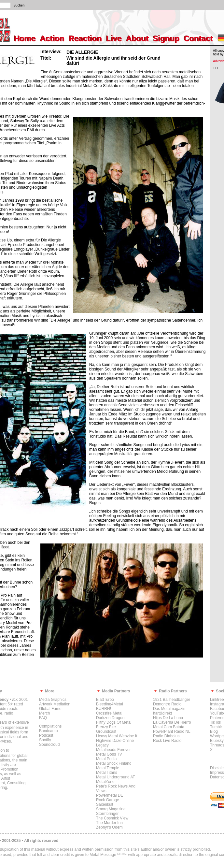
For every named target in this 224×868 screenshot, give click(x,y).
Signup (167, 39)
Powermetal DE (110, 795)
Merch (44, 713)
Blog (214, 731)
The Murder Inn (109, 823)
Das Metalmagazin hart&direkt (169, 711)
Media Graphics (53, 700)
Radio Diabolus (166, 736)
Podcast (46, 735)
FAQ (43, 718)
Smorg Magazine (111, 809)
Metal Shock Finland (114, 763)
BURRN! (104, 709)
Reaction (85, 39)
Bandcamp (48, 731)
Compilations (50, 726)
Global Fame (50, 709)
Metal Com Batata (169, 727)
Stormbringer (107, 814)
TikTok (216, 722)
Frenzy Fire (106, 727)
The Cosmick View (112, 818)
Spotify (45, 740)
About (138, 39)
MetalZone (105, 782)
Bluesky (217, 741)
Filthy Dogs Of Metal (114, 722)
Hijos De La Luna (168, 718)
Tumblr (216, 727)
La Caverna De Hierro (172, 722)
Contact (198, 39)
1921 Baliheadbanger (172, 700)
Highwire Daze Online (115, 741)
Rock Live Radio (167, 741)
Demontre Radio (167, 704)
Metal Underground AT (116, 777)
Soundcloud (49, 745)
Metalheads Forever (113, 750)
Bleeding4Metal (110, 704)
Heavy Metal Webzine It (117, 736)
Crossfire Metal (109, 713)
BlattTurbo (105, 700)
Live (114, 39)
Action (53, 39)
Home (25, 39)
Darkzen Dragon (110, 718)
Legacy (102, 745)
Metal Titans (107, 773)
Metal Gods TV (109, 754)
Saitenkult (105, 804)
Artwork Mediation (55, 704)
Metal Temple (108, 768)
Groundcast (106, 731)
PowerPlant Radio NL (172, 731)
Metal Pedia (106, 759)
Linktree (217, 700)
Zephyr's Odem (109, 827)
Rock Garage (108, 800)
